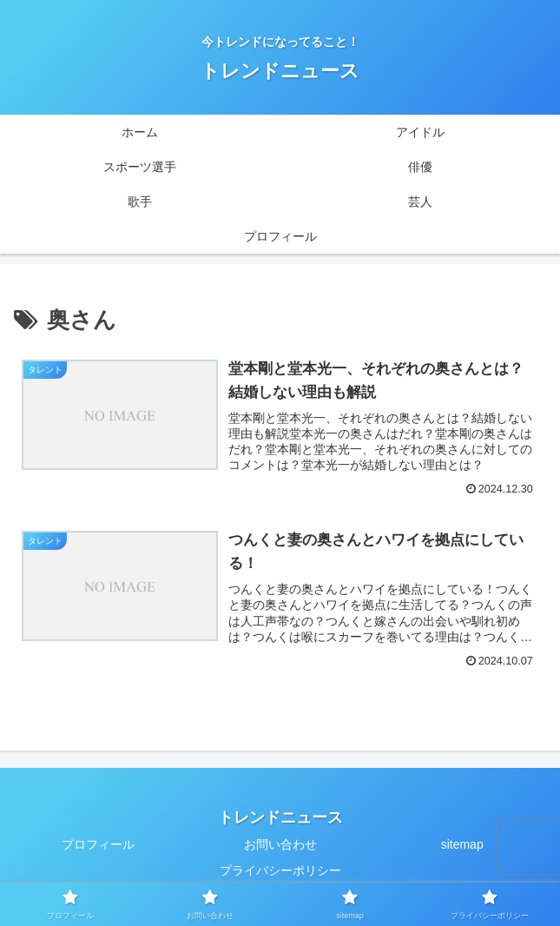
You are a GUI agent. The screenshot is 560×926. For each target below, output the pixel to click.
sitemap (462, 844)
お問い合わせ (280, 844)
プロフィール (98, 844)
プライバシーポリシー (280, 870)
